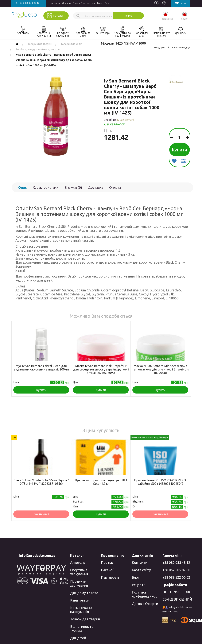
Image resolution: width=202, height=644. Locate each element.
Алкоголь (78, 562)
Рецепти (139, 585)
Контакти (55, 3)
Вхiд (107, 3)
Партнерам (110, 577)
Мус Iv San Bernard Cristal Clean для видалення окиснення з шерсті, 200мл (41, 368)
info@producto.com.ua (37, 555)
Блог (100, 3)
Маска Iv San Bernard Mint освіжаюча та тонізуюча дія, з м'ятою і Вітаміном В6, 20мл (160, 369)
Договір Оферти (145, 604)
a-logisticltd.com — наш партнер (177, 609)
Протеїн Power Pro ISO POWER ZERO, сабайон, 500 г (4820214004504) (160, 482)
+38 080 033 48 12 (176, 562)
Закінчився (41, 514)
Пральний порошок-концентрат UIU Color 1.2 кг (101, 482)
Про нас (107, 562)
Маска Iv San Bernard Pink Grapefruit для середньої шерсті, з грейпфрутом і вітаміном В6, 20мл (101, 369)
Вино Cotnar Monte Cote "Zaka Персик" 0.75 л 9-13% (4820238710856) (41, 482)
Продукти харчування (79, 583)
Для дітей (78, 638)
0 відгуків (160, 47)
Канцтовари (80, 600)
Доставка (96, 187)
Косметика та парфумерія (81, 610)
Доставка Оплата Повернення (78, 3)
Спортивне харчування (79, 572)
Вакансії (107, 570)
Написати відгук (181, 47)
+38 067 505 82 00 (176, 570)
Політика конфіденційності (146, 594)
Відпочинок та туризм (82, 628)
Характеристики (46, 187)
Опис (22, 187)
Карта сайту (141, 570)
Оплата (115, 187)
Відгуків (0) (73, 187)
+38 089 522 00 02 (176, 577)
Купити (180, 150)
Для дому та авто (84, 593)
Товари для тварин (85, 619)
